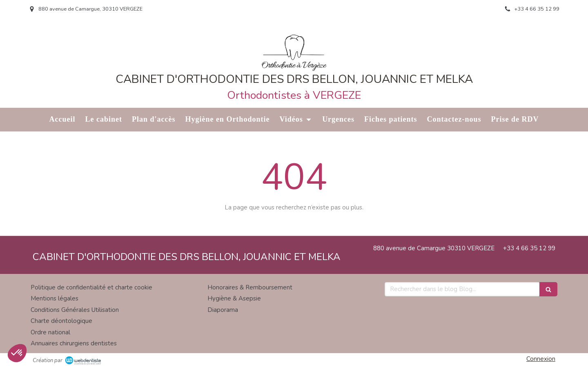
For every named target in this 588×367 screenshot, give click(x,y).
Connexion (541, 359)
